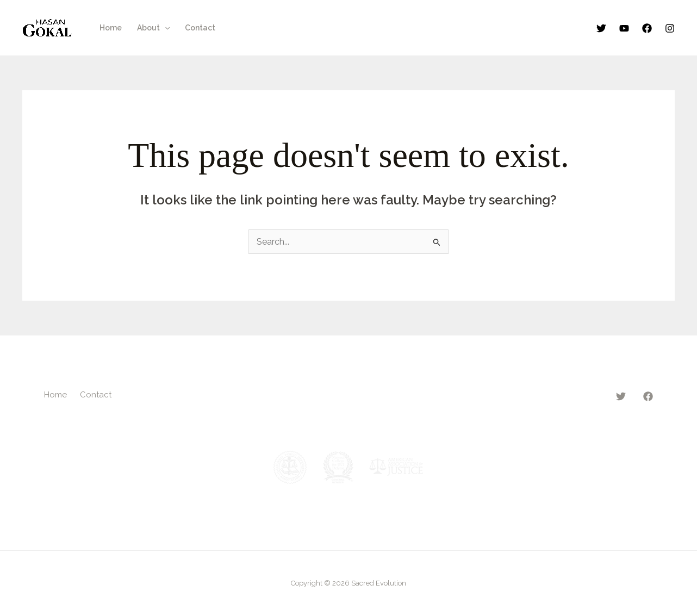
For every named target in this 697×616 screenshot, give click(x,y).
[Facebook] (647, 28)
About (153, 28)
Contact (200, 28)
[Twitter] (601, 28)
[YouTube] (624, 28)
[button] (165, 28)
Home (111, 28)
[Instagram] (670, 28)
